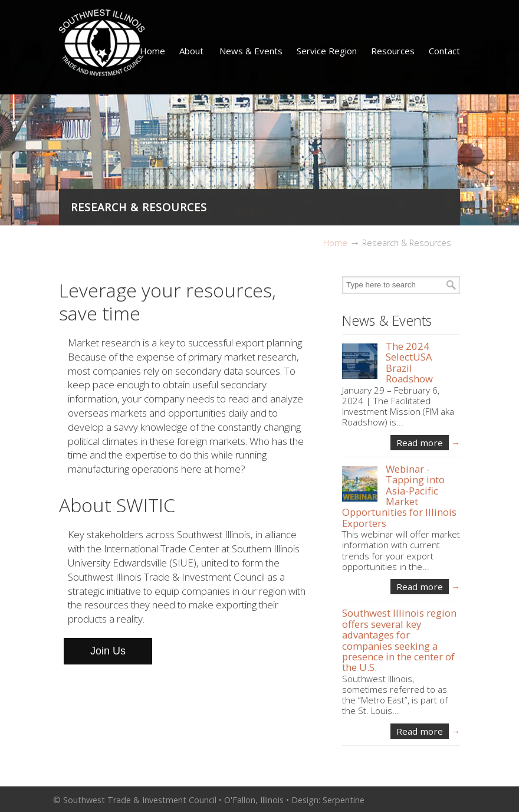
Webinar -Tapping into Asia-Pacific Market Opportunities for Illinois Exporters (399, 496)
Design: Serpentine (328, 800)
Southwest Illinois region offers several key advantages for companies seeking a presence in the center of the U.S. (399, 640)
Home (335, 243)
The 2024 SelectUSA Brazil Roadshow (409, 362)
